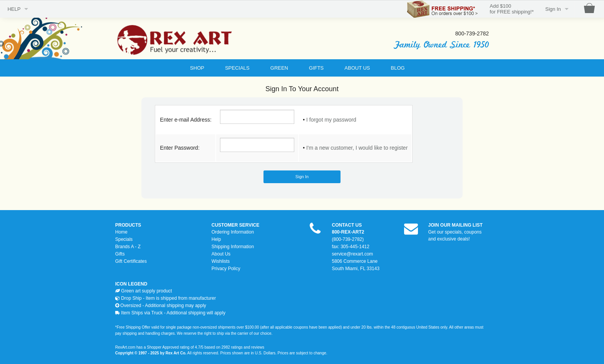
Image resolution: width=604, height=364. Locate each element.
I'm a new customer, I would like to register (357, 148)
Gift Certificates (131, 261)
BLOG (398, 68)
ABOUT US (357, 68)
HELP (14, 9)
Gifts (120, 254)
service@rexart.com (353, 254)
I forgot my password (331, 120)
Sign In (553, 9)
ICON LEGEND (131, 284)
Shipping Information (233, 247)
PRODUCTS (128, 225)
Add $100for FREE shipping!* (512, 9)
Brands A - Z (128, 247)
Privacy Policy (226, 269)
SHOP (197, 68)
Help (216, 239)
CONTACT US (347, 225)
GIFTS (316, 68)
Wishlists (221, 261)
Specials (124, 239)
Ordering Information (233, 232)
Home (121, 232)
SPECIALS (237, 68)
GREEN (279, 68)
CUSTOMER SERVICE (235, 225)
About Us (221, 254)
